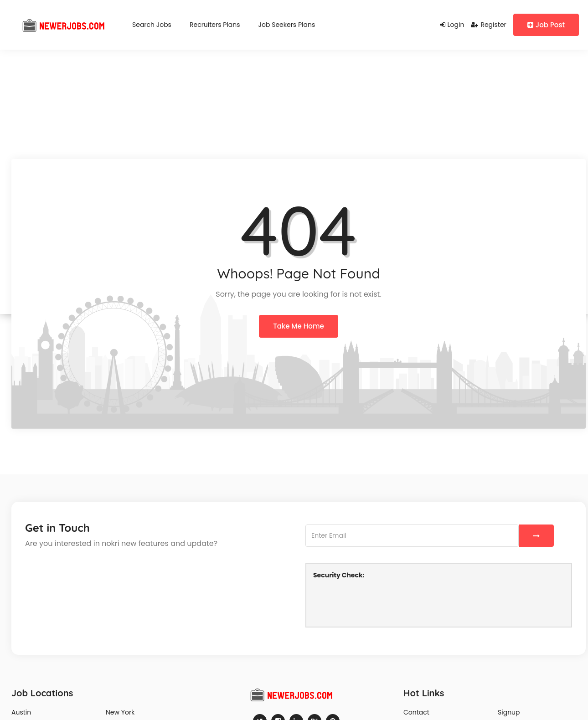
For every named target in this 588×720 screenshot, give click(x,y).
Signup (509, 712)
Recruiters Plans (215, 25)
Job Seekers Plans (287, 25)
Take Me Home (298, 326)
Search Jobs (152, 25)
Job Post (546, 25)
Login (452, 25)
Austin (21, 712)
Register (488, 25)
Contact (416, 712)
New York (120, 712)
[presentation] (382, 602)
